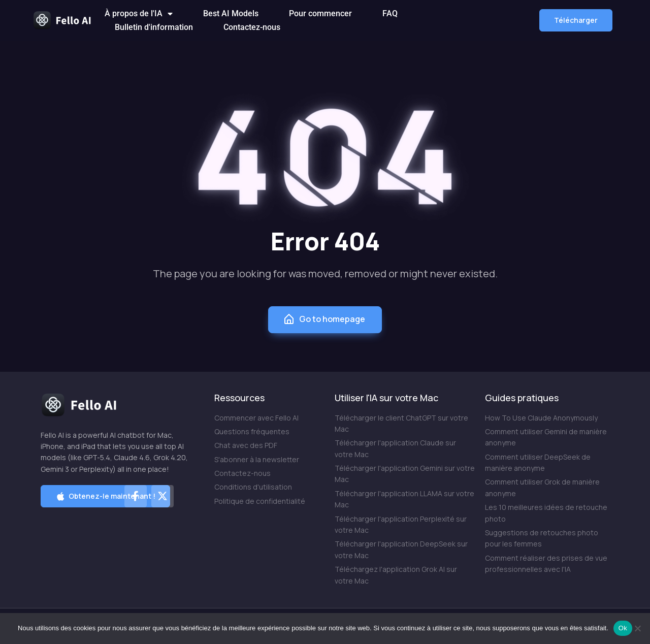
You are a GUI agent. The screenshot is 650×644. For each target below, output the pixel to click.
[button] (576, 20)
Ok (623, 628)
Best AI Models (231, 13)
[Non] (637, 628)
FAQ (390, 13)
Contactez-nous (252, 27)
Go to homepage (324, 319)
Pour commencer (320, 13)
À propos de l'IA (139, 13)
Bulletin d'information (154, 27)
